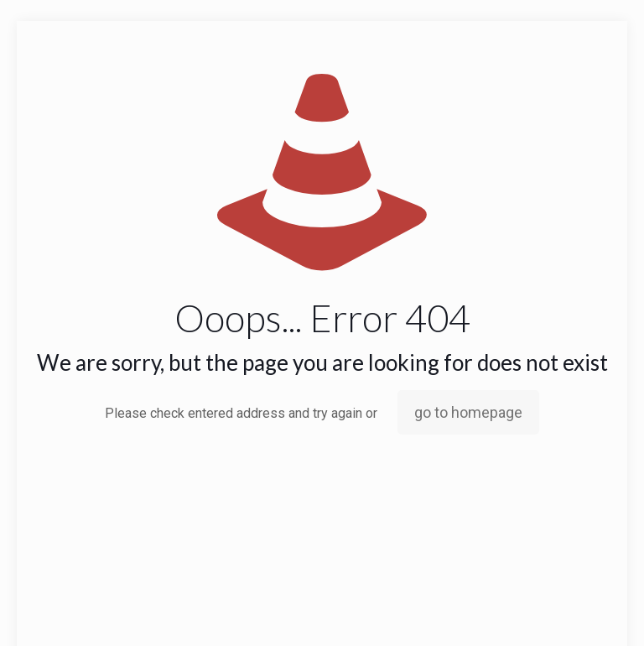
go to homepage (468, 412)
